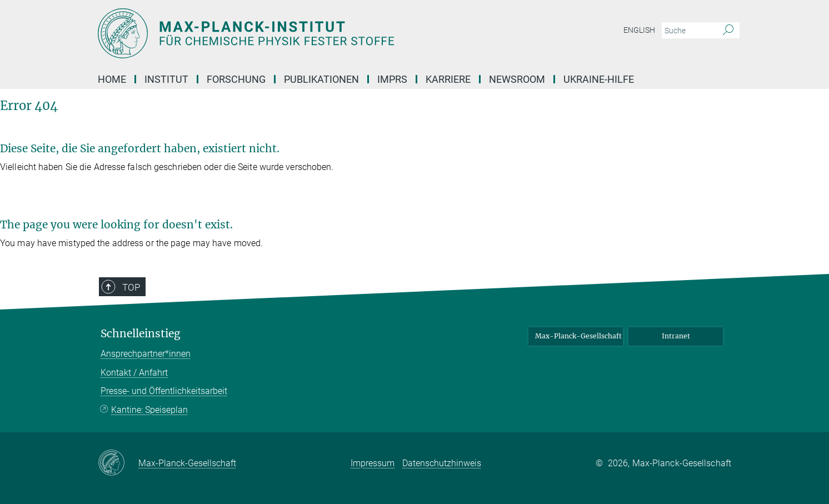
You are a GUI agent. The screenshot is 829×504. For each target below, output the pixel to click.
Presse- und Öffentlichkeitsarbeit (164, 391)
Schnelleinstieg (141, 334)
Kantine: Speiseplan (149, 410)
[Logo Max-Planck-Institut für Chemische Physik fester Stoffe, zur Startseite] (306, 33)
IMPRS (392, 79)
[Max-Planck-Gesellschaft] (118, 463)
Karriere (448, 79)
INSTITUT (166, 79)
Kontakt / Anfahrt (134, 373)
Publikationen (321, 79)
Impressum (373, 463)
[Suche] (728, 31)
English (639, 30)
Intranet (676, 336)
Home (112, 79)
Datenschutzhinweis (442, 463)
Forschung (236, 79)
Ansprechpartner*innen (146, 354)
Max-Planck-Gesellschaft (578, 336)
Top (131, 287)
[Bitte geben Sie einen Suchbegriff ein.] (688, 31)
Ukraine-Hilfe (599, 79)
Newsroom (517, 79)
